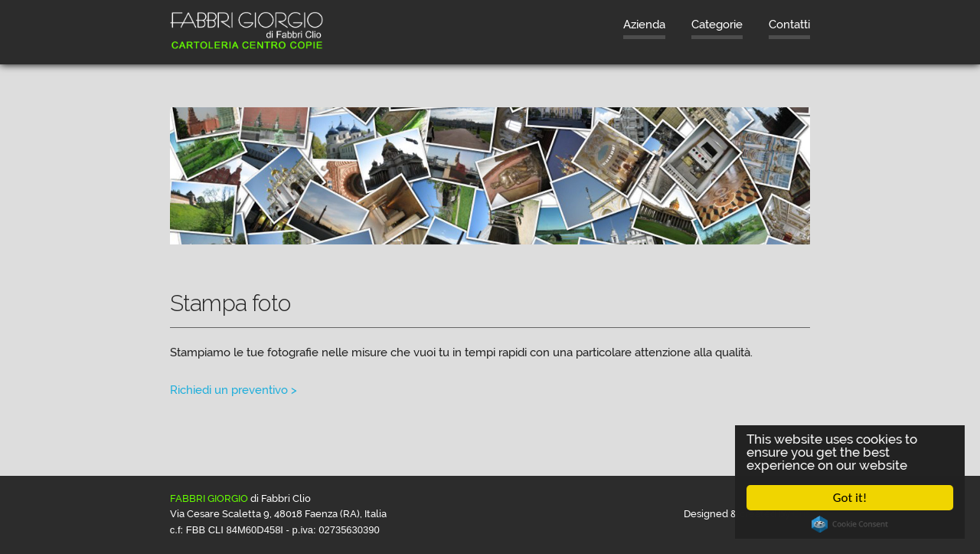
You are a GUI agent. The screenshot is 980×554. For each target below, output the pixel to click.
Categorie (717, 25)
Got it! (850, 498)
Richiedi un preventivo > (234, 390)
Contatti (789, 25)
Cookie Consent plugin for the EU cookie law (850, 524)
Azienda (644, 25)
